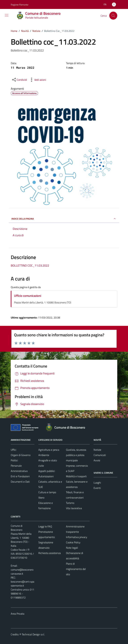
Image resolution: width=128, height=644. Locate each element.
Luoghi (97, 483)
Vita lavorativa (74, 508)
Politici (14, 460)
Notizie (97, 450)
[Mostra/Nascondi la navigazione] (7, 15)
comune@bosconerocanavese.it (22, 572)
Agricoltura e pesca (49, 450)
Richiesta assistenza (50, 553)
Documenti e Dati (20, 482)
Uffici (13, 450)
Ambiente (44, 455)
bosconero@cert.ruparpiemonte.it (22, 584)
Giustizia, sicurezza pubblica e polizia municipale (76, 455)
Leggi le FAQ (45, 526)
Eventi (97, 488)
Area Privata (18, 614)
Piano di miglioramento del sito (76, 569)
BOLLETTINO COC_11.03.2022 (30, 265)
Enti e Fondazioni (20, 476)
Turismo (70, 503)
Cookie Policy (73, 542)
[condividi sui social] (19, 80)
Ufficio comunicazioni (28, 296)
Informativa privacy (77, 537)
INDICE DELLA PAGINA (64, 219)
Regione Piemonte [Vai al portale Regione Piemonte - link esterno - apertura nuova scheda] (20, 5)
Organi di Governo (21, 455)
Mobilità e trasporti (76, 476)
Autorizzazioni (46, 476)
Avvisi (97, 460)
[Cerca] (113, 16)
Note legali (72, 548)
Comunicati (100, 455)
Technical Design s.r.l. (33, 634)
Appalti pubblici (47, 471)
